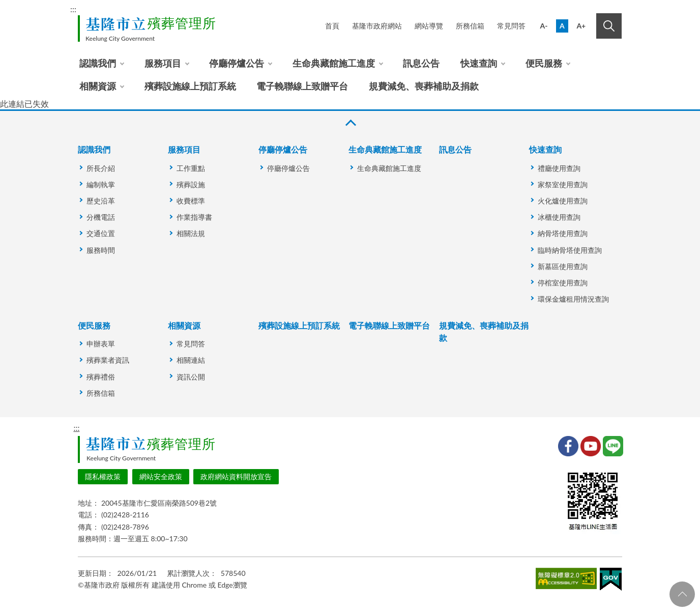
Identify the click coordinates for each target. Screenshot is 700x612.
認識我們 (98, 63)
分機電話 (101, 217)
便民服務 (544, 63)
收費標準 (191, 201)
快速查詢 (479, 63)
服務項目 (163, 63)
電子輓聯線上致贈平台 (302, 86)
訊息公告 (421, 63)
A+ (581, 26)
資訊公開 (191, 377)
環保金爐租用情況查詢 (573, 299)
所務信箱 (470, 26)
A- (544, 26)
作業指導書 (194, 217)
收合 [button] (350, 123)
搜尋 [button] (609, 26)
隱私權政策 (103, 476)
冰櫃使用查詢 (559, 217)
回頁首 (682, 594)
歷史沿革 (101, 201)
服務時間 (101, 250)
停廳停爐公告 (237, 63)
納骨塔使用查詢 (563, 233)
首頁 (332, 26)
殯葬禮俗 (101, 377)
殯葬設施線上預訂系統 (190, 86)
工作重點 (191, 168)
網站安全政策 (161, 476)
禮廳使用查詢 (559, 168)
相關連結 (191, 360)
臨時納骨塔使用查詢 (570, 250)
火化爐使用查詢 (563, 201)
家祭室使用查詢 (563, 184)
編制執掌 (101, 184)
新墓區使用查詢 (563, 266)
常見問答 (511, 26)
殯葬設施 (191, 184)
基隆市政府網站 (377, 26)
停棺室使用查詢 (563, 283)
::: (73, 9)
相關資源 (98, 86)
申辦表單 (101, 344)
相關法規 (191, 233)
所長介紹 (101, 168)
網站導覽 (429, 26)
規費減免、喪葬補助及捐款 (424, 86)
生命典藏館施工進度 (334, 63)
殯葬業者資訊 (108, 360)
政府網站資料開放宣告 (236, 476)
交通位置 (101, 233)
